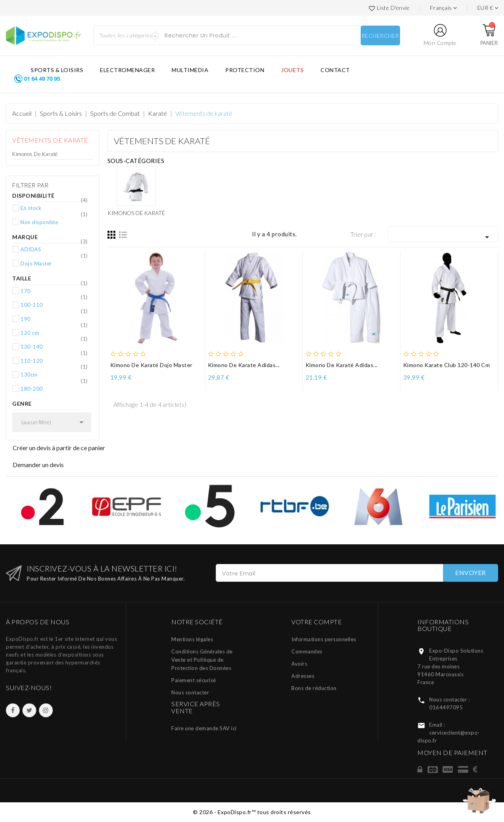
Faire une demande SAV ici (204, 728)
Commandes (307, 651)
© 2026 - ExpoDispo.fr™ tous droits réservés (252, 812)
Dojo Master (54, 263)
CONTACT (335, 70)
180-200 (54, 388)
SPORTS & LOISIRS (57, 70)
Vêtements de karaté (50, 140)
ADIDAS (54, 249)
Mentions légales (192, 639)
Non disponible (54, 222)
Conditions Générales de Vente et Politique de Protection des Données (202, 660)
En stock (54, 208)
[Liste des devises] (488, 8)
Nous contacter (190, 692)
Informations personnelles (324, 639)
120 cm (54, 332)
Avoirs (299, 664)
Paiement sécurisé (194, 680)
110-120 (54, 360)
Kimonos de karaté (35, 154)
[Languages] (444, 8)
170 (54, 291)
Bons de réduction (314, 688)
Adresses (303, 676)
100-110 (54, 304)
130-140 (54, 346)
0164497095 (446, 707)
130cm (54, 374)
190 (54, 319)
